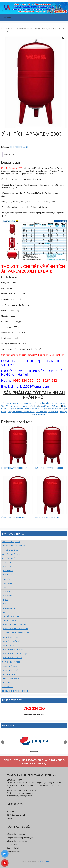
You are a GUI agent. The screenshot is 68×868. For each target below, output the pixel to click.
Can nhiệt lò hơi (13, 848)
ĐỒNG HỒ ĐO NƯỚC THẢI (13, 658)
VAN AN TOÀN (9, 575)
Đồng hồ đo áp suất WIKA (47, 412)
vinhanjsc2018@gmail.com (30, 386)
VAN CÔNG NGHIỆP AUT (11, 550)
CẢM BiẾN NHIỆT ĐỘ (11, 670)
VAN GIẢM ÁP (8, 583)
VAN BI (6, 604)
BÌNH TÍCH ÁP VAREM (38, 29)
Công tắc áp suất (13, 406)
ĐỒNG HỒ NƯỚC (8, 645)
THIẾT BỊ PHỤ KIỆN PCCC (17, 29)
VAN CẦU (7, 579)
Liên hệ (9, 818)
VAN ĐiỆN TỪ (8, 592)
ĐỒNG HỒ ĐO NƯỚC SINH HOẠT (15, 654)
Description (9, 155)
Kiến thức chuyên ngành (16, 815)
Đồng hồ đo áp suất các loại (17, 834)
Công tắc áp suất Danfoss (50, 406)
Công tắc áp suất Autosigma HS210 (17, 403)
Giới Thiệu (10, 811)
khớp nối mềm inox (30, 406)
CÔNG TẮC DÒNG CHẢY (11, 616)
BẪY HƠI (6, 612)
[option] (34, 741)
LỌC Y (6, 600)
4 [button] (36, 752)
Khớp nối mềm (12, 845)
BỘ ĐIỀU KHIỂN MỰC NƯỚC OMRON (15, 691)
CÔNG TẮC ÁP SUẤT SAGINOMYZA (16, 633)
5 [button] (38, 752)
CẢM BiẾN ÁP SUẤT (10, 666)
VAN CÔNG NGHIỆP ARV (11, 542)
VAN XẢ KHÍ (8, 596)
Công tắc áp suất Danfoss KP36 (21, 412)
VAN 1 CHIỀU (8, 571)
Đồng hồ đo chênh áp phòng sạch (20, 838)
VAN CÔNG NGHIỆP (9, 558)
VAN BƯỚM (7, 567)
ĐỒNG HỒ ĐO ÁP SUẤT (11, 637)
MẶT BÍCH (7, 683)
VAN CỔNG (7, 562)
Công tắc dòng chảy (42, 403)
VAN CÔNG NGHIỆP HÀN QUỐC (13, 546)
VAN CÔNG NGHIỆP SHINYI (12, 554)
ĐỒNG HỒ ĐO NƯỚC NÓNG (13, 650)
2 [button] (32, 752)
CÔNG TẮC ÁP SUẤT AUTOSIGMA (16, 629)
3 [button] (34, 752)
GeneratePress (45, 861)
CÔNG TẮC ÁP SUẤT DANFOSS (15, 625)
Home (3, 29)
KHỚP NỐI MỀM (8, 687)
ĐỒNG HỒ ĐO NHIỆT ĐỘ (11, 641)
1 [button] (30, 752)
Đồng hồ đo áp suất (33, 409)
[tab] (9, 155)
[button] (3, 742)
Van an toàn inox (38, 414)
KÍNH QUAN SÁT (9, 608)
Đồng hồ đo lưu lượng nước (17, 841)
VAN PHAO (7, 587)
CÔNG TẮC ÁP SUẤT (10, 621)
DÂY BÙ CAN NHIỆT (10, 674)
